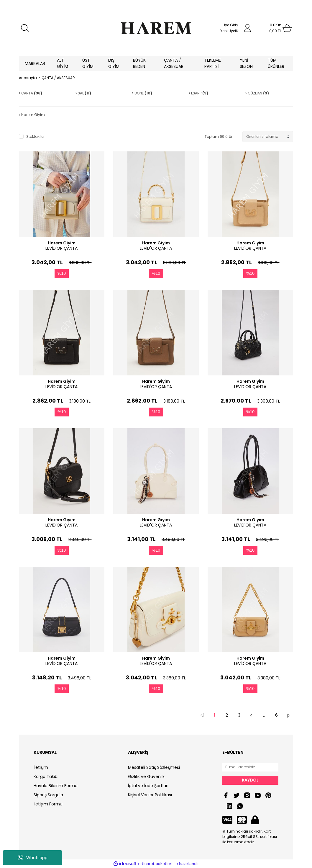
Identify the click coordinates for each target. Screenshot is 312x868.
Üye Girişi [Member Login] (231, 25)
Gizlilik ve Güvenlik (146, 777)
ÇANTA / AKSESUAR (58, 78)
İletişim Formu (48, 804)
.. (264, 715)
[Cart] (275, 28)
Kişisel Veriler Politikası (150, 795)
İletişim (41, 767)
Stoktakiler (35, 137)
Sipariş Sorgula (48, 795)
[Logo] (156, 28)
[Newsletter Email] (250, 767)
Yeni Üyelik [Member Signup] (229, 31)
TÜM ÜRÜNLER (276, 63)
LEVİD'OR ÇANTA (61, 248)
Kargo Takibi (46, 777)
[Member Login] (247, 28)
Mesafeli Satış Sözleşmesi (154, 767)
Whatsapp (33, 858)
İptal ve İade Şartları (148, 786)
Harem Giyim (62, 243)
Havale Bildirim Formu (56, 786)
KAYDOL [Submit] (250, 780)
